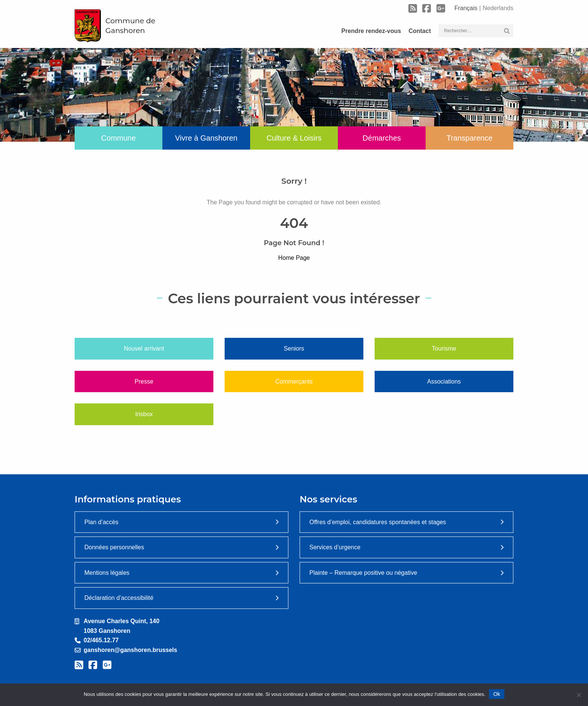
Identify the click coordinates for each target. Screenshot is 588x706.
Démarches (382, 138)
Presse (144, 381)
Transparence (470, 138)
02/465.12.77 (101, 640)
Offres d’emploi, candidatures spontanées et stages (378, 522)
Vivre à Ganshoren (206, 138)
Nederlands (498, 8)
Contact (420, 31)
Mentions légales (107, 573)
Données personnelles (114, 547)
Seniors (294, 349)
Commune (118, 138)
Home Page (294, 258)
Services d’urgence (335, 547)
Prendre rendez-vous (371, 31)
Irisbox (144, 414)
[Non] (579, 695)
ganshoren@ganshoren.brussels (130, 650)
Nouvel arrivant (144, 349)
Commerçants (294, 381)
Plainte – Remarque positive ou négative (363, 573)
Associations (444, 381)
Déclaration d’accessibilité (119, 598)
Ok (496, 694)
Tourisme (444, 349)
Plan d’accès (101, 522)
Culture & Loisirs (294, 138)
